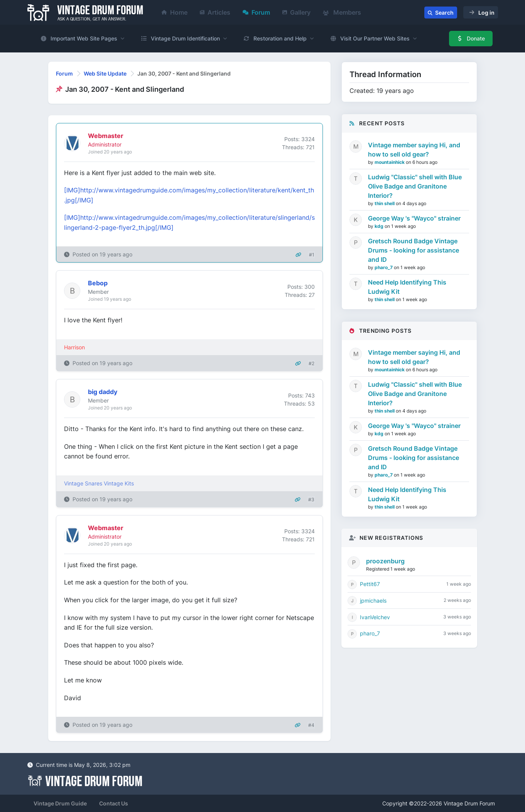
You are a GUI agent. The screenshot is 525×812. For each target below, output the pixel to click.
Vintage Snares (83, 483)
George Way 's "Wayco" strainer (414, 218)
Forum (256, 12)
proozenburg (385, 561)
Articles (215, 12)
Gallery (296, 12)
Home (175, 12)
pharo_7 (384, 267)
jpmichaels (373, 601)
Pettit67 (370, 584)
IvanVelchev (375, 617)
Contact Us (114, 803)
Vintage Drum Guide (60, 803)
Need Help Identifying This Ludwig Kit (407, 287)
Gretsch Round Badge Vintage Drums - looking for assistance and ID (414, 250)
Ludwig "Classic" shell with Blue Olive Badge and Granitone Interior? (415, 186)
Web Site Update (105, 73)
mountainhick (390, 162)
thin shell (385, 203)
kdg (380, 226)
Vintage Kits (119, 483)
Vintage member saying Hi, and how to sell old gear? (414, 150)
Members (342, 12)
